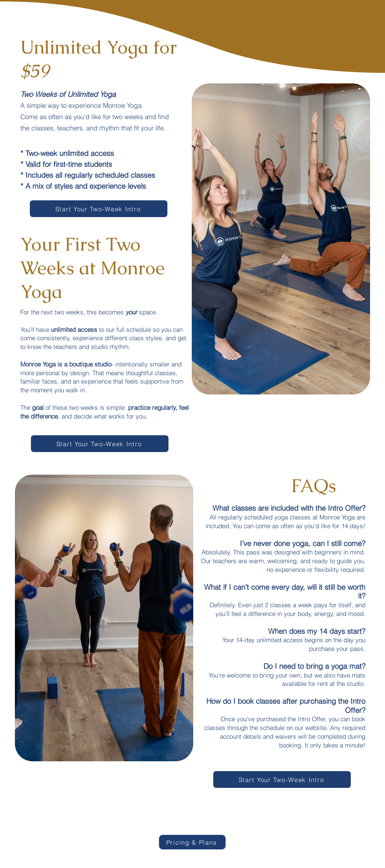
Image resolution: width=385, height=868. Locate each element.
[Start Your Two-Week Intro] (99, 209)
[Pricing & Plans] (192, 842)
